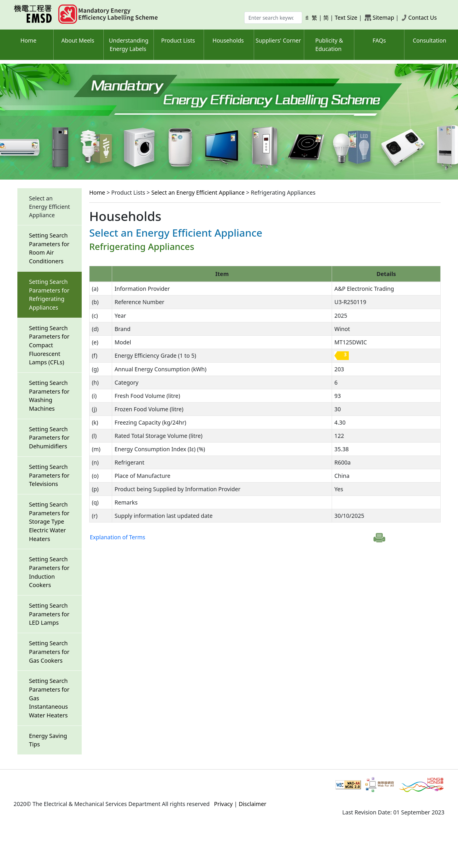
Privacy (223, 804)
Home (28, 40)
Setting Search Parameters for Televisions (49, 475)
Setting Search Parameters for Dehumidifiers (49, 438)
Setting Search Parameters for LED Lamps (49, 614)
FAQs (379, 40)
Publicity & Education (329, 45)
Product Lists (178, 40)
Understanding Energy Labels (129, 45)
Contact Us (423, 18)
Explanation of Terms (117, 537)
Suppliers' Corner (278, 40)
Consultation (430, 40)
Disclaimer (253, 804)
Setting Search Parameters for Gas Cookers (49, 652)
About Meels (78, 40)
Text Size (346, 18)
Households (228, 40)
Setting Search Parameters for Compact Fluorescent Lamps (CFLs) (49, 345)
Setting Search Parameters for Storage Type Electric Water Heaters (49, 522)
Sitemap (383, 18)
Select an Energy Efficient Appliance (198, 192)
